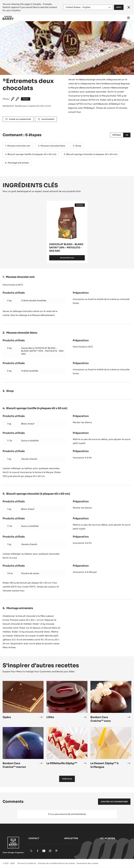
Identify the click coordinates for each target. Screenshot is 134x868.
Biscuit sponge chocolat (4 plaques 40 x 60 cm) (92, 154)
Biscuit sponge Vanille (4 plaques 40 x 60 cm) (32, 154)
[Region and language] (88, 7)
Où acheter (108, 838)
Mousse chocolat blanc (53, 146)
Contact (34, 838)
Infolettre (71, 838)
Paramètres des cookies (87, 863)
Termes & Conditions (27, 863)
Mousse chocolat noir (19, 146)
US (127, 135)
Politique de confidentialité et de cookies (56, 863)
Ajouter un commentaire (114, 802)
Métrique (117, 135)
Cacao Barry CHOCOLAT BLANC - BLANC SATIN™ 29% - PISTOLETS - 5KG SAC (42, 351)
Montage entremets (18, 163)
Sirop (78, 146)
